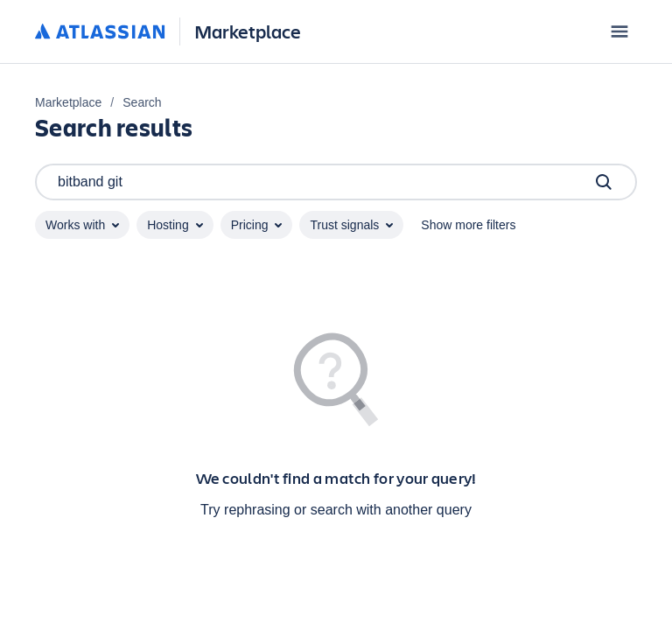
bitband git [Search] (336, 182)
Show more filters (468, 225)
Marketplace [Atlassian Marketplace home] (248, 31)
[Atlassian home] (100, 32)
